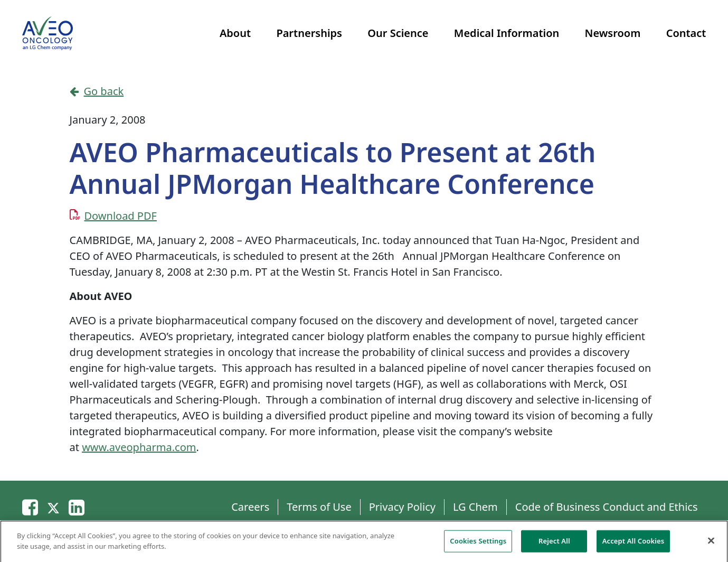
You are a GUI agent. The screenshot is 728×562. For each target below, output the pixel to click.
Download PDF (121, 216)
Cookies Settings (478, 543)
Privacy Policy (402, 507)
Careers (250, 507)
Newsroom (613, 33)
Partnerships (309, 33)
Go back (97, 91)
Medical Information (507, 33)
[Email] (30, 507)
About (235, 33)
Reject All (554, 543)
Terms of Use (319, 507)
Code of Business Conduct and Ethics (607, 507)
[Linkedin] (77, 507)
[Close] (711, 543)
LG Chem (475, 507)
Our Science (398, 33)
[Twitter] (53, 507)
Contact (686, 33)
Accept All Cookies (634, 543)
